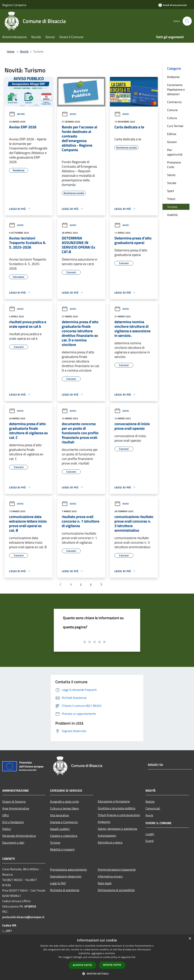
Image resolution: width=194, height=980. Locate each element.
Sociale (172, 183)
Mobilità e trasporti (62, 849)
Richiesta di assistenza (65, 890)
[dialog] (97, 957)
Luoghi (150, 834)
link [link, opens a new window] (133, 957)
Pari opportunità (175, 152)
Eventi (150, 841)
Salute (171, 175)
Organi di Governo (14, 802)
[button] (97, 974)
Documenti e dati (13, 843)
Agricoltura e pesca (110, 842)
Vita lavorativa (59, 815)
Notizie (17, 114)
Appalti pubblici (60, 829)
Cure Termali (175, 126)
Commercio (174, 102)
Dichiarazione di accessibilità (116, 890)
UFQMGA (30, 906)
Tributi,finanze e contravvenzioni (119, 815)
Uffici (6, 815)
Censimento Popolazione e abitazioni (176, 89)
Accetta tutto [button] (82, 965)
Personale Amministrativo (19, 836)
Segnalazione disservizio (66, 876)
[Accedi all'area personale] (173, 5)
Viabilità (172, 215)
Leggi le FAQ (58, 883)
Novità (24, 51)
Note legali (105, 883)
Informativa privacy (110, 876)
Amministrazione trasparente (117, 869)
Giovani (172, 142)
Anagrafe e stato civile (64, 802)
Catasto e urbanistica (64, 836)
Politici (7, 829)
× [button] (190, 939)
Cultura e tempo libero (64, 808)
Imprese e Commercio (64, 822)
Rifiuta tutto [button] (112, 965)
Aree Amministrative (16, 808)
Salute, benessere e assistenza (117, 829)
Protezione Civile (174, 165)
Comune (172, 110)
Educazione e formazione (114, 801)
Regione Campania (14, 5)
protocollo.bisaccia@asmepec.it (23, 917)
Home (11, 51)
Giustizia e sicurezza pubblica (117, 808)
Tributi (171, 199)
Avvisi (69, 114)
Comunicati (153, 808)
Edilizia (172, 134)
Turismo (172, 207)
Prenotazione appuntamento (68, 869)
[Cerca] (187, 21)
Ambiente (173, 77)
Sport (171, 191)
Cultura (172, 118)
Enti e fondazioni (13, 822)
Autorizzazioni (107, 835)
